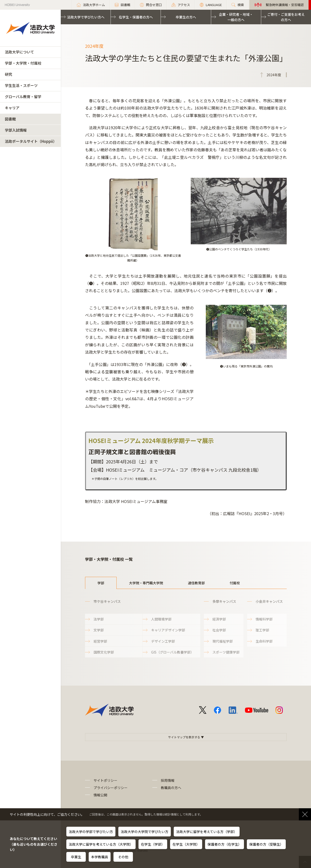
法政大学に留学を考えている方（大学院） (101, 844)
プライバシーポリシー (111, 788)
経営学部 (100, 641)
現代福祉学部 (223, 641)
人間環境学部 (161, 619)
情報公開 (100, 795)
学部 (101, 583)
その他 (123, 857)
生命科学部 (264, 641)
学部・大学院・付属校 (23, 63)
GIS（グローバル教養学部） (173, 652)
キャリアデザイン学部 (168, 630)
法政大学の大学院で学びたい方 (145, 832)
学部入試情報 (16, 130)
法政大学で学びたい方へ (86, 17)
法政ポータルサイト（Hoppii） (31, 141)
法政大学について (19, 52)
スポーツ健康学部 (226, 652)
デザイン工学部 (163, 641)
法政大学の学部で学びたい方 (91, 832)
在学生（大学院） (186, 844)
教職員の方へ (171, 788)
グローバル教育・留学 (23, 97)
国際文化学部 (104, 652)
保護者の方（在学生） (225, 844)
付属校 (235, 583)
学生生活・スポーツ (21, 85)
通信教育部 (196, 583)
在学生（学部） (153, 844)
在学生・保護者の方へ (136, 17)
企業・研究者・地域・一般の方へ (236, 17)
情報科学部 (264, 619)
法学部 (99, 619)
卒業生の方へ (186, 17)
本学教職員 (100, 857)
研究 (9, 74)
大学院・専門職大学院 (146, 583)
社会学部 (219, 630)
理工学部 (262, 630)
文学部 (99, 630)
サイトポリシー (105, 780)
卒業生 (76, 857)
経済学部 (219, 619)
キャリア (12, 108)
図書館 (10, 119)
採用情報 (168, 780)
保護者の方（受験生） (266, 844)
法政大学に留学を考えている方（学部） (207, 832)
